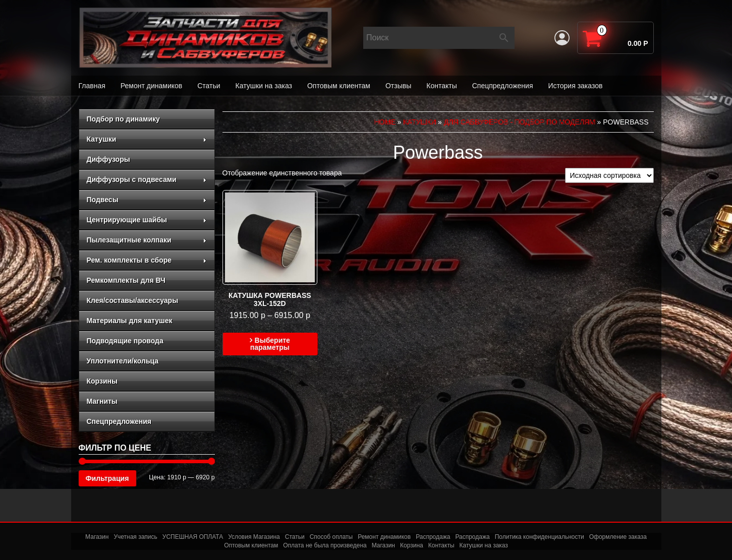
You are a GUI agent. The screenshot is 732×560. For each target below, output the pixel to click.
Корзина (412, 545)
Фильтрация (107, 478)
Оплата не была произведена (325, 545)
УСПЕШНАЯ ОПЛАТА (193, 537)
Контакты (441, 86)
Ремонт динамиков (151, 86)
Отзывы (398, 86)
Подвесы (147, 200)
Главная (92, 86)
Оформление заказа (618, 537)
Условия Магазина (254, 537)
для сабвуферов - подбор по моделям (520, 122)
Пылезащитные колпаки (147, 240)
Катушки (147, 139)
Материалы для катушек (130, 321)
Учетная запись (135, 537)
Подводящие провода (125, 341)
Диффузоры (108, 159)
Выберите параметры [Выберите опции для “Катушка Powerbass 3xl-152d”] (270, 344)
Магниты (102, 401)
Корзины (102, 381)
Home (385, 122)
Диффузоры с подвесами (147, 179)
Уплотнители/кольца (123, 361)
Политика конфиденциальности (540, 537)
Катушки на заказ (264, 86)
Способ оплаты (331, 537)
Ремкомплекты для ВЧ (126, 280)
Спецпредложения (503, 86)
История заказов (575, 86)
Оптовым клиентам (339, 86)
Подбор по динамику (123, 119)
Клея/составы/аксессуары (133, 300)
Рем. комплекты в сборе (147, 260)
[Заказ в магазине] (609, 175)
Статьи (209, 86)
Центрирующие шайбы (147, 220)
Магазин (97, 537)
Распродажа (433, 537)
